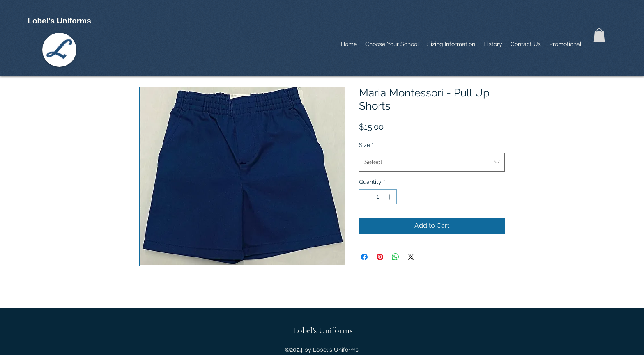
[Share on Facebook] (364, 257)
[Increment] (390, 197)
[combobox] (432, 162)
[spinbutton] (378, 197)
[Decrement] (365, 197)
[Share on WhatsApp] (396, 257)
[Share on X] (411, 257)
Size (366, 145)
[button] (599, 35)
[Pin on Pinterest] (380, 257)
